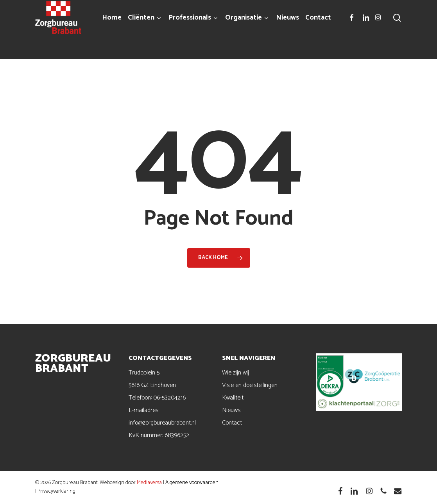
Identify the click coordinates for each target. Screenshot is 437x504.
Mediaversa (149, 483)
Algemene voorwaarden (192, 483)
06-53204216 (169, 398)
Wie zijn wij (236, 373)
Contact (232, 423)
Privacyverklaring (56, 491)
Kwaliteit (233, 398)
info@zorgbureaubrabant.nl (162, 423)
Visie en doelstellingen (250, 385)
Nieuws (231, 410)
